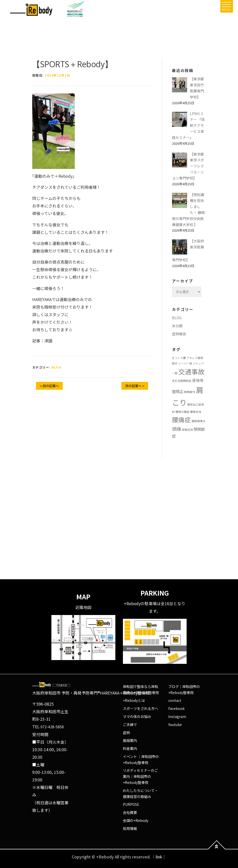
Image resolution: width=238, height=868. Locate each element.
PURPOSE (131, 804)
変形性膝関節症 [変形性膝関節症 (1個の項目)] (182, 381)
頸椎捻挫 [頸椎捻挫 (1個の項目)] (187, 430)
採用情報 (130, 828)
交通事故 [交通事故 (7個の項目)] (191, 371)
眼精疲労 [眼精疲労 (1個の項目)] (190, 392)
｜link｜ (159, 857)
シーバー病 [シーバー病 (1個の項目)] (185, 363)
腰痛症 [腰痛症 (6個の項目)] (181, 420)
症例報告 (179, 334)
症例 (126, 733)
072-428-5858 (52, 727)
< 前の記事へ (49, 386)
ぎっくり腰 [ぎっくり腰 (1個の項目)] (179, 358)
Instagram (177, 716)
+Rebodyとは (134, 700)
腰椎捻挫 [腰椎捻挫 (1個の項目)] (196, 412)
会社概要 (130, 812)
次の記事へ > (135, 386)
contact (175, 700)
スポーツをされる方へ (141, 708)
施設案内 (130, 740)
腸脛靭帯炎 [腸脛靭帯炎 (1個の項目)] (199, 421)
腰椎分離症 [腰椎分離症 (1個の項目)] (182, 412)
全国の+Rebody (136, 820)
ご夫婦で (130, 725)
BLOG (57, 367)
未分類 (177, 326)
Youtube (175, 725)
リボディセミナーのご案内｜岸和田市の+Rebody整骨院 (140, 776)
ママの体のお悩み (137, 716)
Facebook (176, 708)
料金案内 (130, 748)
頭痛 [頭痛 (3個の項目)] (177, 429)
